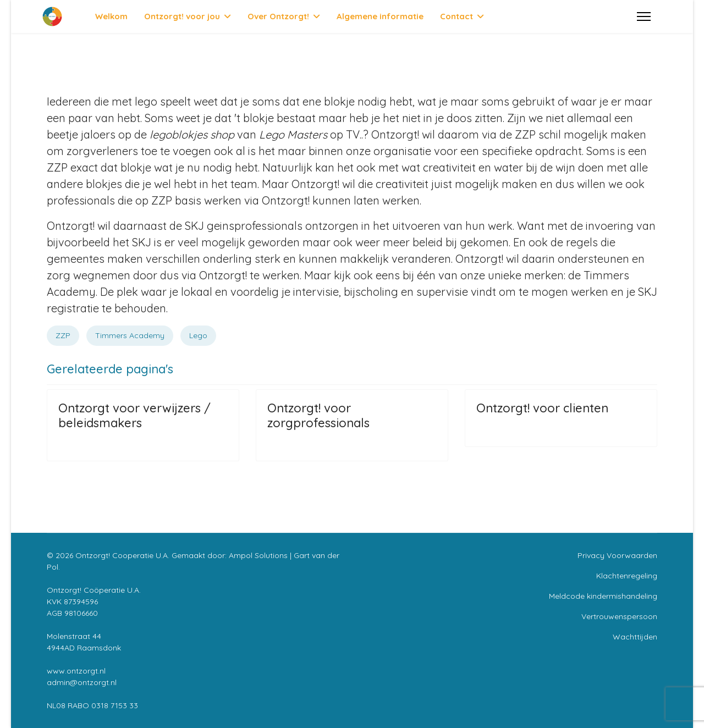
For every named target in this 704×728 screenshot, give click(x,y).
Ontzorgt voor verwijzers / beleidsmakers (134, 415)
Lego (198, 335)
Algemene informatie (380, 16)
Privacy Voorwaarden (617, 555)
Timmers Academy (130, 335)
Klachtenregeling (627, 576)
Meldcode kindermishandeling (603, 596)
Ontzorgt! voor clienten (542, 408)
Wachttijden (635, 637)
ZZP (63, 335)
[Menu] (644, 16)
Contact (457, 16)
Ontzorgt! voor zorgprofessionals (318, 415)
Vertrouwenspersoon (619, 616)
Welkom (111, 16)
